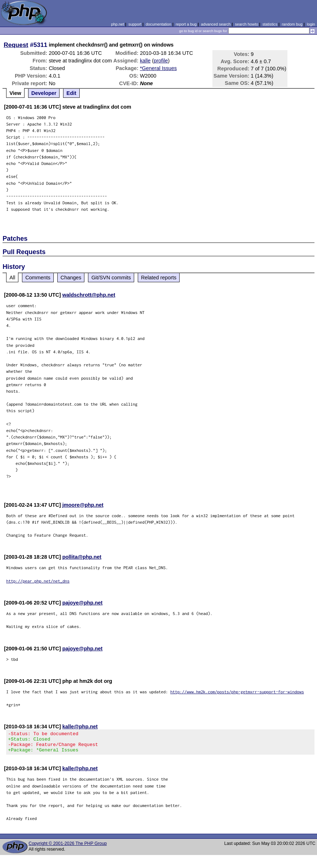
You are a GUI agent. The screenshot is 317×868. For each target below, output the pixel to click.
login (311, 24)
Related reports (159, 278)
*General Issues (158, 68)
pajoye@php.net (83, 603)
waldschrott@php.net (89, 295)
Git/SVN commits (111, 278)
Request (16, 45)
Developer (44, 93)
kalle (145, 61)
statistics (270, 24)
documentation (158, 24)
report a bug (186, 24)
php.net (118, 24)
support (135, 24)
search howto (246, 24)
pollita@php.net (82, 557)
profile (161, 61)
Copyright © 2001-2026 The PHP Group (68, 848)
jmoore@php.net (83, 505)
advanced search (216, 24)
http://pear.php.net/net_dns (38, 581)
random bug (292, 24)
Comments (38, 278)
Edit (71, 93)
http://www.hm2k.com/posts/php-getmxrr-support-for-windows (237, 692)
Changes (71, 278)
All (12, 278)
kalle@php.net (80, 727)
